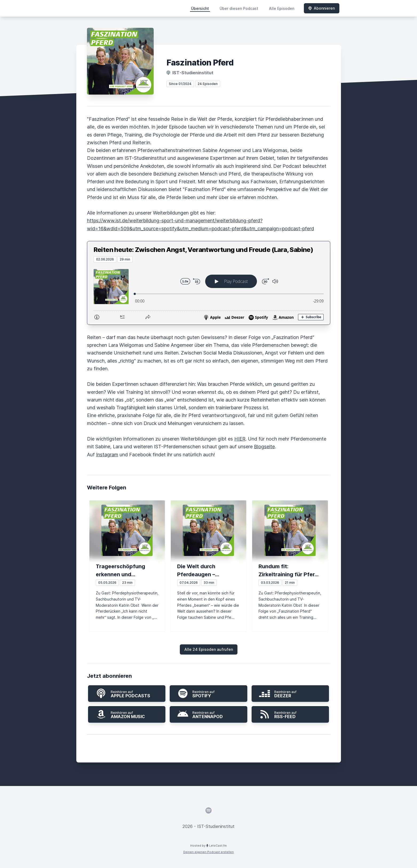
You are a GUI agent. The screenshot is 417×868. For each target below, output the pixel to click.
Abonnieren (322, 8)
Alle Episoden (282, 8)
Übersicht (200, 8)
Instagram (107, 455)
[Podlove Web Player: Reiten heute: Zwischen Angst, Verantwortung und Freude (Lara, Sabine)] (209, 294)
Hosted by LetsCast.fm (209, 846)
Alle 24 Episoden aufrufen (209, 649)
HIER (240, 439)
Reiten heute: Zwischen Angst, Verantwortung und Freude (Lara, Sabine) (203, 250)
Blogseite (264, 447)
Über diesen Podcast (239, 8)
